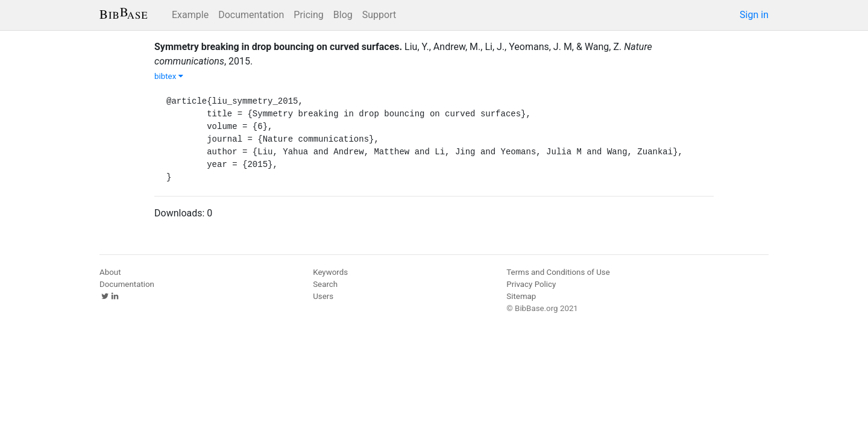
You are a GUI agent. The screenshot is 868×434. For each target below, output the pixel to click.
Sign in (754, 15)
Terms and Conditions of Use (558, 272)
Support (379, 15)
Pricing (309, 15)
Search (325, 284)
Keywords (330, 272)
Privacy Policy (531, 284)
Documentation (251, 15)
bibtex (169, 76)
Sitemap (521, 296)
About (110, 272)
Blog (343, 15)
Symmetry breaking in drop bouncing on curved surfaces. (278, 47)
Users (323, 296)
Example (190, 15)
